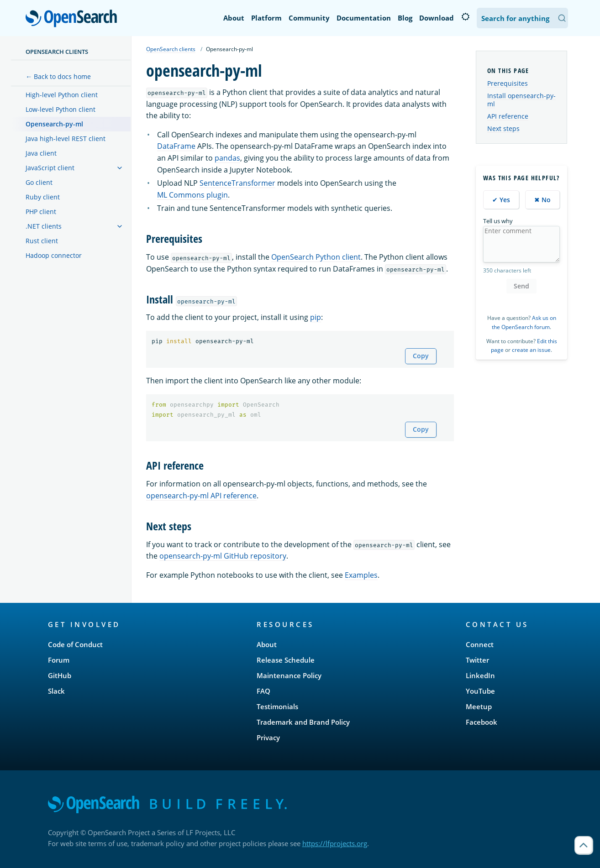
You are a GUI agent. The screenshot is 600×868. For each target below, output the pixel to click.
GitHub (60, 675)
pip (316, 317)
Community (309, 18)
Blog (405, 18)
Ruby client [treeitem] (43, 197)
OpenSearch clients (57, 52)
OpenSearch (74, 19)
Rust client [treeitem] (42, 241)
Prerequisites (508, 83)
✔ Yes (501, 200)
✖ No (542, 200)
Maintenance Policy (289, 675)
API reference (508, 116)
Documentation (364, 18)
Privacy (268, 737)
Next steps (503, 128)
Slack (56, 691)
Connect (480, 644)
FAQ (263, 691)
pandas (227, 158)
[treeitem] (120, 168)
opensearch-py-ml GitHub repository (223, 556)
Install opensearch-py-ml (521, 100)
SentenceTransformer (237, 183)
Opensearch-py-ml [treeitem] (54, 124)
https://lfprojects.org (335, 843)
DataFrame (176, 146)
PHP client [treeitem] (41, 212)
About (234, 18)
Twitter (477, 660)
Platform (266, 18)
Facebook (482, 722)
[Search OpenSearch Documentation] (522, 18)
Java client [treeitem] (41, 153)
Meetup (479, 706)
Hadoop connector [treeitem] (54, 255)
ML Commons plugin (192, 195)
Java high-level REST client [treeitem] (66, 139)
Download (437, 18)
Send (521, 286)
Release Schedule (286, 660)
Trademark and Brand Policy (303, 722)
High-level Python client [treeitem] (62, 95)
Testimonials (277, 706)
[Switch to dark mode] (465, 17)
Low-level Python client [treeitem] (61, 109)
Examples (361, 575)
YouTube (480, 691)
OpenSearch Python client (316, 257)
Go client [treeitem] (39, 182)
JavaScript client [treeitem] (50, 168)
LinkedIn (480, 675)
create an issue (531, 350)
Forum (59, 660)
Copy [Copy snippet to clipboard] (421, 356)
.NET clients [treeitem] (44, 226)
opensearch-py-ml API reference (201, 496)
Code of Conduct (75, 644)
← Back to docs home (58, 76)
